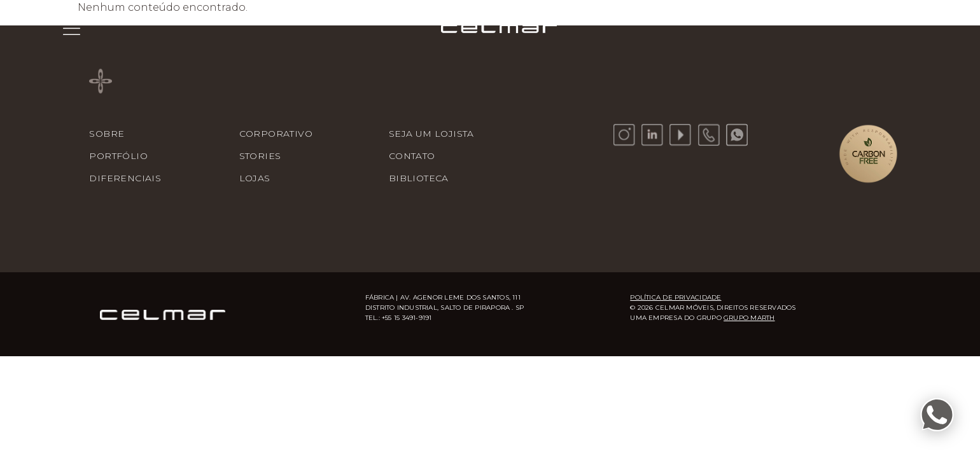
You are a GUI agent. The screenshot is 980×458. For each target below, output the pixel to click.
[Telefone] (709, 135)
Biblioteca (419, 178)
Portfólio (118, 156)
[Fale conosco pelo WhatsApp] (937, 415)
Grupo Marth (749, 318)
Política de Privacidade (675, 297)
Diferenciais (125, 178)
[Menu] (72, 28)
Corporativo (276, 134)
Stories (260, 156)
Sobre (107, 134)
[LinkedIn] (652, 135)
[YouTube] (680, 135)
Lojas (255, 178)
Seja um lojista (431, 134)
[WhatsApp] (737, 135)
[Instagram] (624, 135)
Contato (412, 156)
